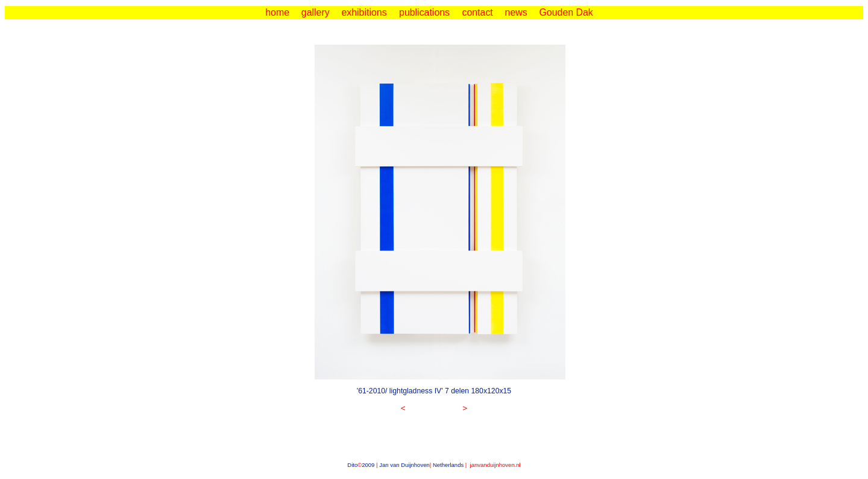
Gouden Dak (566, 12)
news (516, 12)
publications (424, 12)
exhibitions (364, 12)
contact (477, 12)
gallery (316, 12)
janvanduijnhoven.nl (495, 465)
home (277, 12)
